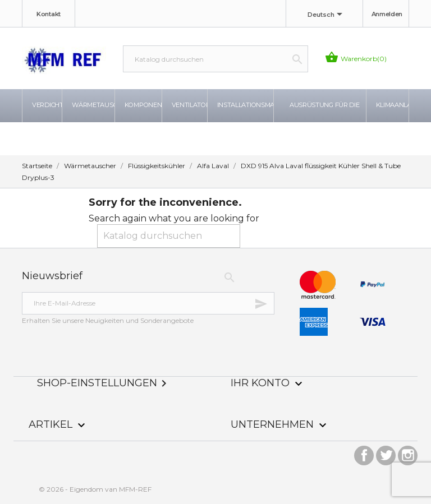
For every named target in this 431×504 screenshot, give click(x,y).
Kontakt (49, 14)
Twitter (386, 453)
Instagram (408, 453)
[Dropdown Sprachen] (327, 15)
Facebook (364, 453)
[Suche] (215, 59)
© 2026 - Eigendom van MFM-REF (95, 489)
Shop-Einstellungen (104, 383)
